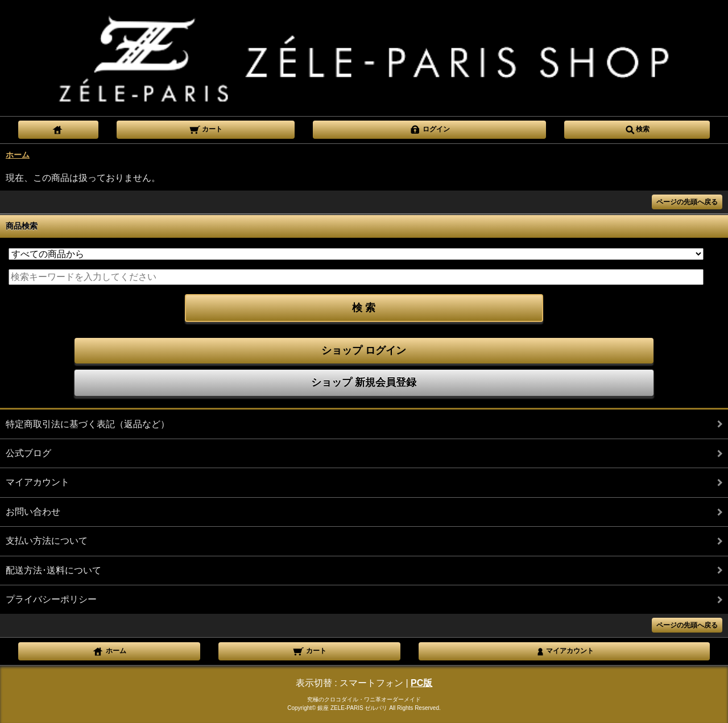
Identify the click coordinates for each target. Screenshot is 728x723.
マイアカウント (38, 482)
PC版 (421, 683)
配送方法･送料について (53, 570)
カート (206, 129)
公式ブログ (28, 453)
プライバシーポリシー (51, 599)
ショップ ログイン (364, 350)
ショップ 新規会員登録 (364, 382)
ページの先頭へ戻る (687, 202)
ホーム (18, 155)
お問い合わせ (33, 512)
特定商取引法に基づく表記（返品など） (88, 424)
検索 (637, 129)
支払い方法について (47, 541)
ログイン (430, 129)
